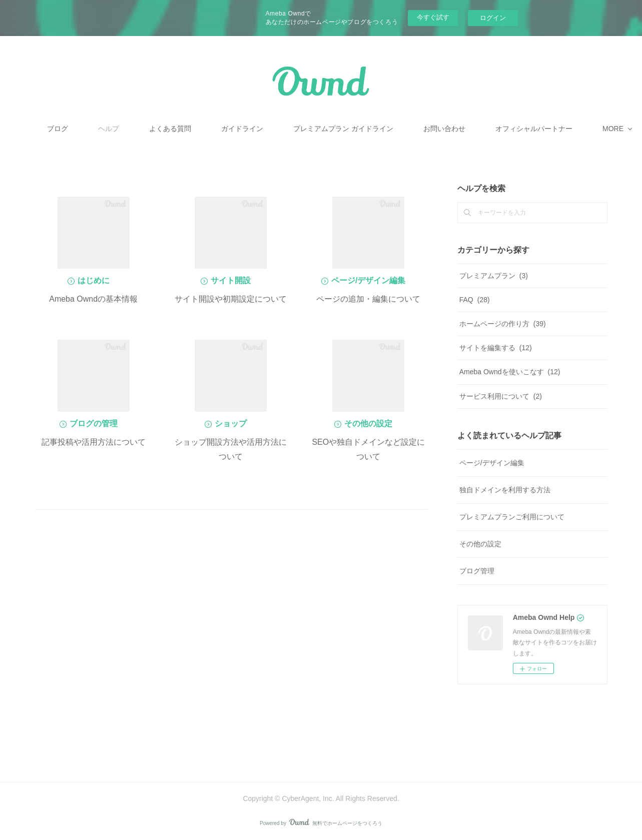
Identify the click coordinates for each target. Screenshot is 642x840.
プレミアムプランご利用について (512, 517)
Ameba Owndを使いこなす (510, 372)
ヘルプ (180, 129)
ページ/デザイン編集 (368, 280)
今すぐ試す (433, 17)
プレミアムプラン (494, 276)
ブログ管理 (477, 571)
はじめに (94, 280)
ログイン (493, 18)
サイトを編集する (496, 348)
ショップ (231, 424)
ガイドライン (314, 129)
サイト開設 (231, 280)
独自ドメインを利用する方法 (505, 490)
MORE (505, 129)
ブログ (129, 129)
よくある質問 (242, 129)
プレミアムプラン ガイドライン (415, 129)
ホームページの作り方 (503, 324)
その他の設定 (368, 424)
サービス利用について (501, 396)
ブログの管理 (94, 424)
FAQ (475, 300)
